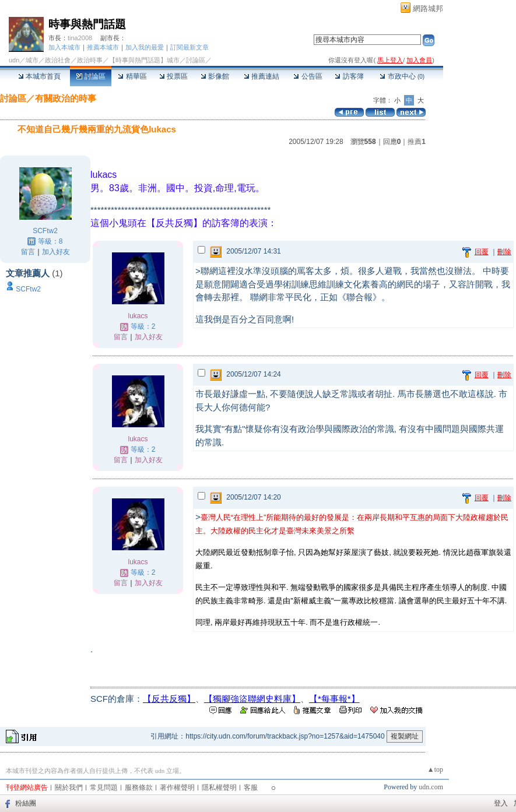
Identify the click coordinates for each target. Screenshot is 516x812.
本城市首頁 (39, 76)
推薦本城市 (103, 47)
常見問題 (104, 788)
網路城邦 (428, 8)
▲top (435, 769)
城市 (32, 60)
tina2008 (80, 38)
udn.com (431, 787)
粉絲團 (26, 803)
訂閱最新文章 (189, 47)
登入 (501, 803)
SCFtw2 (45, 231)
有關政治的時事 (66, 98)
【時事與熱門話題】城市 (144, 60)
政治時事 (90, 60)
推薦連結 (261, 76)
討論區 (91, 76)
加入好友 (56, 252)
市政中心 (402, 76)
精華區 (132, 76)
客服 (251, 788)
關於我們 (69, 788)
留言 (28, 252)
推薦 (417, 142)
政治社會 (58, 60)
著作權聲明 (177, 788)
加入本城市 (64, 47)
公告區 (308, 76)
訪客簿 (349, 76)
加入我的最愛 (145, 47)
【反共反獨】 (169, 699)
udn (14, 60)
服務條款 (139, 788)
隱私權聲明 (219, 788)
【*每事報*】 (334, 699)
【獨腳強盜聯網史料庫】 (252, 699)
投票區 (173, 76)
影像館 (215, 76)
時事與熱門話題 (87, 24)
